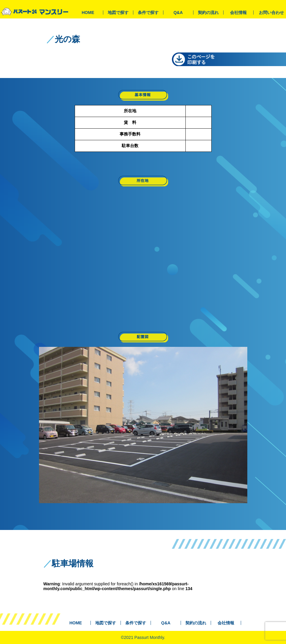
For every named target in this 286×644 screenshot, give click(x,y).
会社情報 (238, 13)
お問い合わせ (271, 13)
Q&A (178, 13)
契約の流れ (208, 13)
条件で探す (148, 13)
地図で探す (118, 13)
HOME (88, 13)
